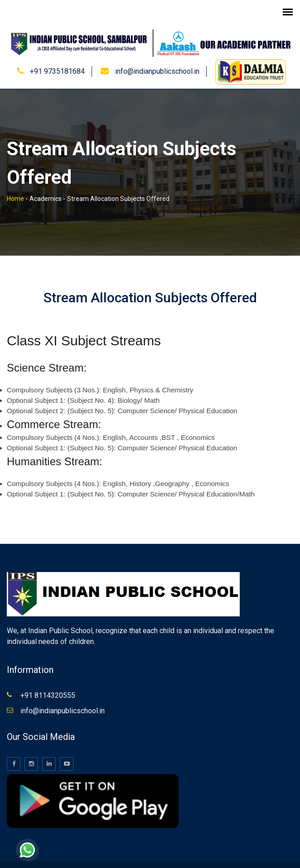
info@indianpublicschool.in (157, 61)
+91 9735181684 (57, 61)
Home (15, 188)
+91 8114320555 (48, 685)
